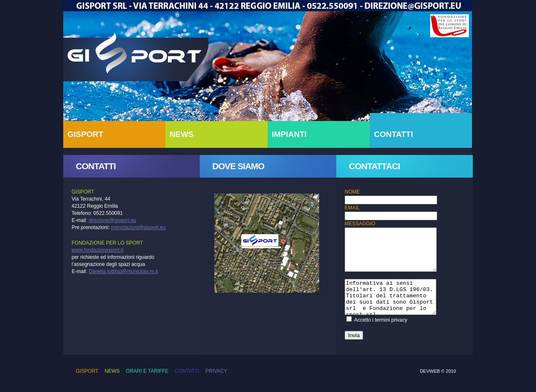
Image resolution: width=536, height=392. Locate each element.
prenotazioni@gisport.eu (138, 227)
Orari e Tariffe (147, 371)
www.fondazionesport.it (97, 250)
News (112, 371)
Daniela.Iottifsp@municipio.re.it (124, 271)
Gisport (137, 59)
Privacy (216, 371)
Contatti (187, 371)
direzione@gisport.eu (113, 220)
